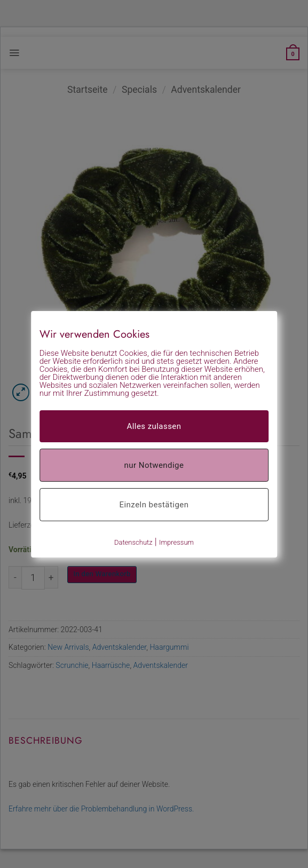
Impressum (176, 542)
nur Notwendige (154, 465)
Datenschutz (133, 542)
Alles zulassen (154, 426)
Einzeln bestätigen (154, 504)
